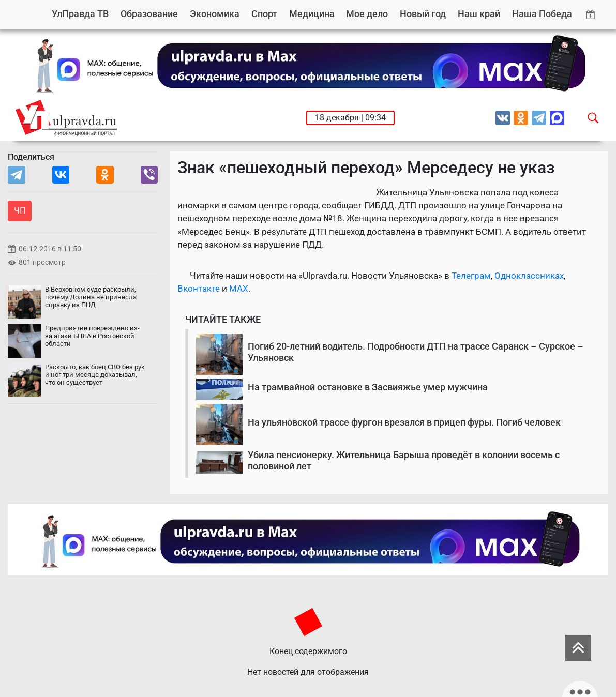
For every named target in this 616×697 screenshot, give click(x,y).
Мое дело (367, 14)
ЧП (20, 211)
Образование (149, 14)
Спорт (264, 14)
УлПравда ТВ (80, 14)
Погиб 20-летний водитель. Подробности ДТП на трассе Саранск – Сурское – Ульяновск (416, 352)
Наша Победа (542, 14)
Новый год (423, 14)
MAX (239, 289)
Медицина (312, 14)
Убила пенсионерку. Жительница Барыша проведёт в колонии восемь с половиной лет (404, 460)
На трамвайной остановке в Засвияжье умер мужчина (368, 387)
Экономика (215, 14)
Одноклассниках (529, 276)
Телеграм (471, 276)
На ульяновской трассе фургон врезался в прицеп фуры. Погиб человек (404, 422)
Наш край (479, 14)
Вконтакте (199, 289)
